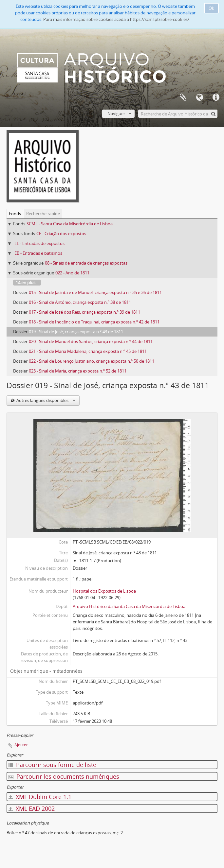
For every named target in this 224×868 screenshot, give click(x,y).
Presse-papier (183, 97)
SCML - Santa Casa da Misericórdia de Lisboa (70, 224)
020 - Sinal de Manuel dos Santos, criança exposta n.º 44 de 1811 (91, 341)
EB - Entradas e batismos (38, 253)
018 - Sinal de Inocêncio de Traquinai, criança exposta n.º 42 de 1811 (94, 322)
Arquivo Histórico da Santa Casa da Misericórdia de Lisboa (129, 606)
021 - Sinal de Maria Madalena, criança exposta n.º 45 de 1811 (88, 351)
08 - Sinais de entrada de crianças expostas (86, 263)
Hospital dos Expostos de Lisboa (104, 591)
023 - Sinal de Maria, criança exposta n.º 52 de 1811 (78, 371)
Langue (199, 97)
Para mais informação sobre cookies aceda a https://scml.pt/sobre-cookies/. (117, 19)
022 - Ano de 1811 (72, 273)
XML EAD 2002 (32, 808)
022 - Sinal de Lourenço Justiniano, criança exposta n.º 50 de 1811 (92, 361)
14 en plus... (27, 283)
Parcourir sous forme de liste (52, 765)
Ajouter (21, 745)
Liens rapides (216, 97)
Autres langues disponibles (45, 400)
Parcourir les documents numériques (64, 776)
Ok (211, 8)
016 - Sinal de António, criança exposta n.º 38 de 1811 (80, 302)
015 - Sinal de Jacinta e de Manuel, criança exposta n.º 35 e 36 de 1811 (95, 292)
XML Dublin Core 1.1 (40, 797)
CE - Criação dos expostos (61, 234)
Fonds (15, 214)
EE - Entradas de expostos (39, 243)
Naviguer (116, 113)
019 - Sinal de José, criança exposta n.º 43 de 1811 (76, 332)
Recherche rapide (43, 214)
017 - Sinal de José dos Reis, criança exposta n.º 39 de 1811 (84, 312)
